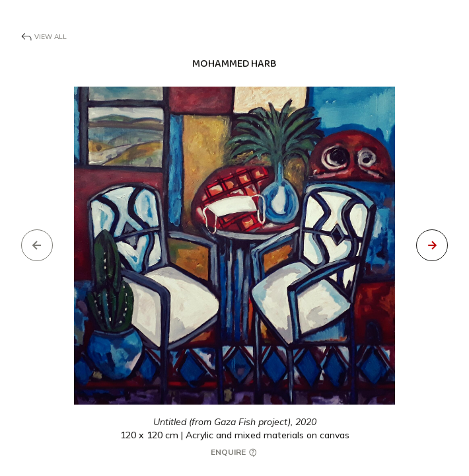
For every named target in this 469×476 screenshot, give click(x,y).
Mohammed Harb (234, 64)
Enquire (234, 453)
